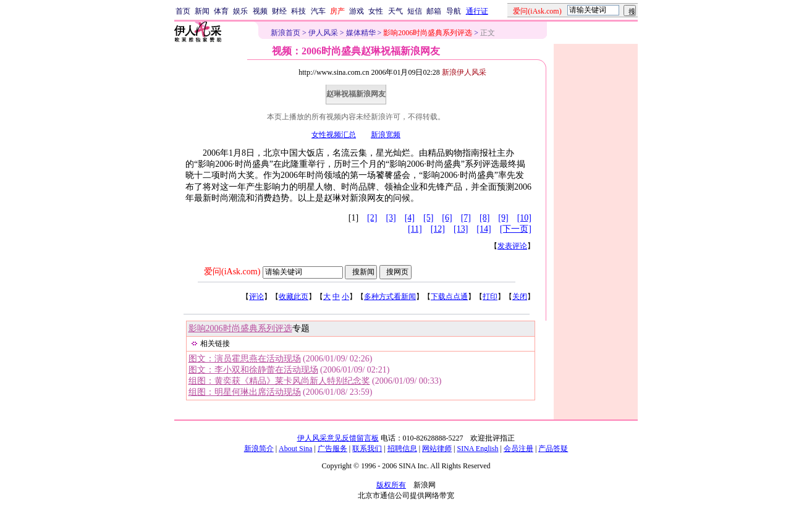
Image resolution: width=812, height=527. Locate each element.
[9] (503, 218)
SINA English (477, 449)
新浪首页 (285, 33)
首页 (183, 11)
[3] (391, 218)
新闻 (202, 11)
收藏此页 (294, 297)
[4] (410, 218)
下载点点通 (449, 297)
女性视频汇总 (334, 135)
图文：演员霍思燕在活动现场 (245, 359)
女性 (376, 11)
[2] (372, 218)
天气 (395, 11)
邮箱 (434, 11)
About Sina (295, 449)
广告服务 (332, 449)
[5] (428, 218)
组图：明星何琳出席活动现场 (245, 392)
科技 (298, 11)
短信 (415, 11)
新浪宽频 (386, 135)
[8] (484, 218)
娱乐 (240, 11)
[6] (447, 218)
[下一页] (516, 229)
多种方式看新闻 (390, 297)
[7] (466, 218)
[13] (461, 229)
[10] (524, 218)
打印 (490, 297)
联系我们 (367, 449)
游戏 (357, 11)
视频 (260, 11)
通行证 (477, 11)
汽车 (318, 11)
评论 (256, 297)
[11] (415, 229)
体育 (221, 11)
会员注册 (518, 449)
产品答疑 (553, 449)
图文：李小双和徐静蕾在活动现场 (253, 370)
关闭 (520, 297)
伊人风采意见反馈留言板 (338, 438)
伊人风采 (323, 33)
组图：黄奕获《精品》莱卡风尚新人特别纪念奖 (279, 381)
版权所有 (391, 485)
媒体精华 (361, 33)
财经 (279, 11)
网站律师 (437, 449)
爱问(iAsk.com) (232, 272)
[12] (438, 229)
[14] (484, 229)
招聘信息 (402, 449)
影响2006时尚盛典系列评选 (240, 328)
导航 (454, 11)
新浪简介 (259, 449)
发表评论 (512, 246)
